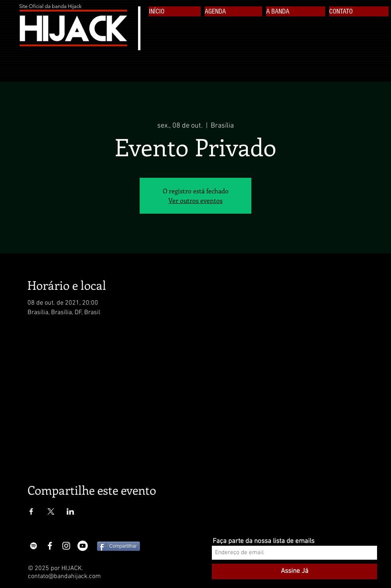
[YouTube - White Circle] (83, 546)
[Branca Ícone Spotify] (34, 546)
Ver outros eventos (195, 200)
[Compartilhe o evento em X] (51, 511)
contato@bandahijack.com (64, 576)
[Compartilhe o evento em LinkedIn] (70, 511)
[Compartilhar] (118, 546)
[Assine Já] (294, 571)
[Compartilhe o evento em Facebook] (31, 511)
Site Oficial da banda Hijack (50, 6)
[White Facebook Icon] (50, 546)
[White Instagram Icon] (66, 546)
